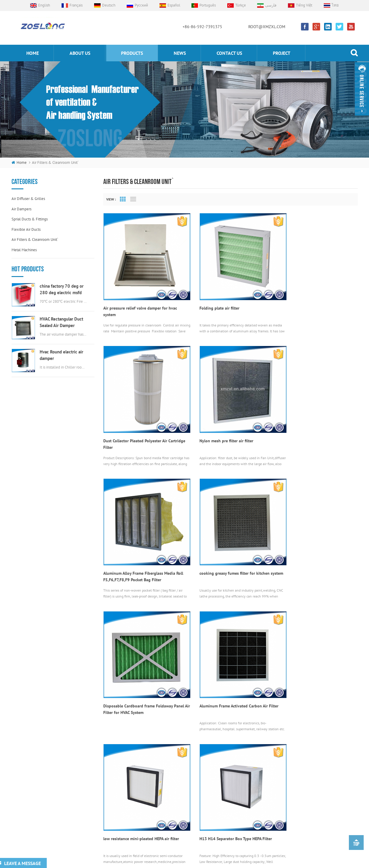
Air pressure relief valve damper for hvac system (140, 302)
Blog (117, 817)
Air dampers (21, 209)
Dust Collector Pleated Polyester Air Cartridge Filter (309, 302)
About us (80, 53)
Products (120, 777)
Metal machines (24, 250)
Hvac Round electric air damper (61, 355)
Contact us (229, 53)
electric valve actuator (186, 787)
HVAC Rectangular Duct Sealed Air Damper (61, 322)
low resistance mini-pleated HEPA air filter (315, 546)
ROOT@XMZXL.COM (267, 27)
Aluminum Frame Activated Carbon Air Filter (224, 549)
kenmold (188, 854)
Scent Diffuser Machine (251, 854)
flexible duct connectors (189, 767)
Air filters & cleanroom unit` (35, 240)
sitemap (279, 862)
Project (282, 53)
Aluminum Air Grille (184, 777)
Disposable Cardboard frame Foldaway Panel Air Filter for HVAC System (138, 549)
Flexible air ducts (26, 229)
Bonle (203, 854)
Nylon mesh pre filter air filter (130, 422)
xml (294, 862)
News (180, 53)
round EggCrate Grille (186, 817)
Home (118, 758)
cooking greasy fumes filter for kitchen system (312, 426)
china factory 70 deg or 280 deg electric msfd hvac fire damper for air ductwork (62, 290)
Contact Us (121, 797)
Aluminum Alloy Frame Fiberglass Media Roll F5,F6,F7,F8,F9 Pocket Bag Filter (226, 426)
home (33, 53)
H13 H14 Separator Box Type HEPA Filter (140, 670)
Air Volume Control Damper (190, 758)
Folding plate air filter (210, 299)
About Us (120, 767)
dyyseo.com (258, 862)
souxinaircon (221, 854)
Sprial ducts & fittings (30, 219)
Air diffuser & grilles (28, 199)
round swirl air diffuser (187, 797)
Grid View (123, 199)
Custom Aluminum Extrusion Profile (151, 854)
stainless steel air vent (187, 807)
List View (133, 199)
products (132, 53)
